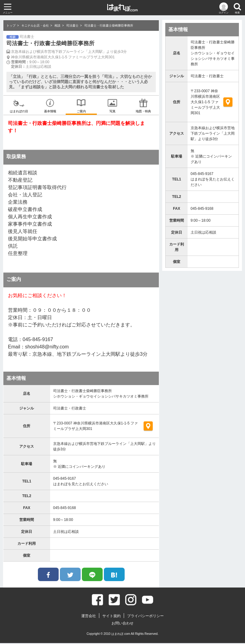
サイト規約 (112, 617)
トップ (11, 25)
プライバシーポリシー (145, 617)
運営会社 (89, 617)
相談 (57, 25)
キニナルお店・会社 (35, 25)
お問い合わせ (122, 624)
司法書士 (72, 25)
